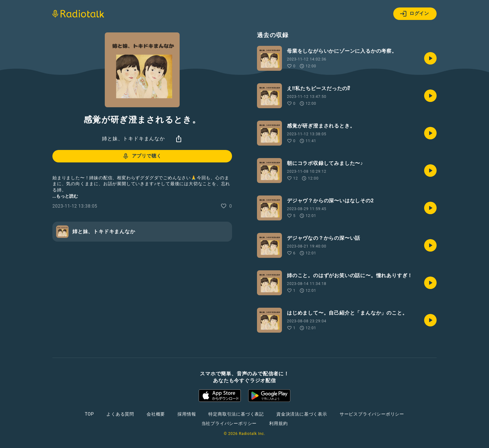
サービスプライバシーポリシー (372, 414)
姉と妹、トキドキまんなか (133, 139)
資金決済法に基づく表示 (302, 414)
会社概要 (156, 414)
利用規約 (278, 423)
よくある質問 (120, 414)
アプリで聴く (142, 156)
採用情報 (187, 414)
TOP (89, 414)
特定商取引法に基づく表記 (236, 414)
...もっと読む (65, 196)
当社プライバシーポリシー (229, 423)
